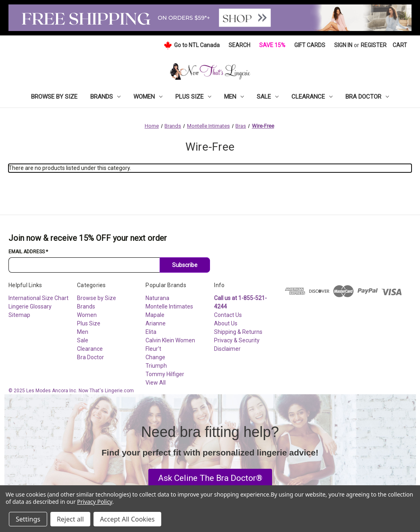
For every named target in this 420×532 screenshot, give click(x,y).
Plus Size (193, 97)
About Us (226, 323)
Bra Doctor (367, 97)
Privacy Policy (95, 502)
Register (374, 45)
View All (156, 383)
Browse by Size (54, 97)
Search (239, 45)
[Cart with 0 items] (400, 45)
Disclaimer (227, 349)
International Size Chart (38, 298)
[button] (210, 478)
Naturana (157, 298)
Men (234, 97)
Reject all (70, 519)
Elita (151, 332)
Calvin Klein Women (170, 340)
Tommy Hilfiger (165, 374)
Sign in (343, 45)
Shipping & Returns (238, 332)
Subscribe (185, 265)
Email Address (28, 252)
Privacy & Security (237, 340)
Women (148, 97)
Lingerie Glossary (30, 306)
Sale (268, 97)
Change (155, 357)
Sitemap (19, 315)
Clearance (312, 97)
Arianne (156, 323)
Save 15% (272, 45)
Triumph (156, 366)
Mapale (155, 315)
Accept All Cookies (127, 519)
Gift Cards (310, 45)
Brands (105, 97)
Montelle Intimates (169, 306)
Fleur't (153, 349)
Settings (28, 519)
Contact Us (228, 315)
